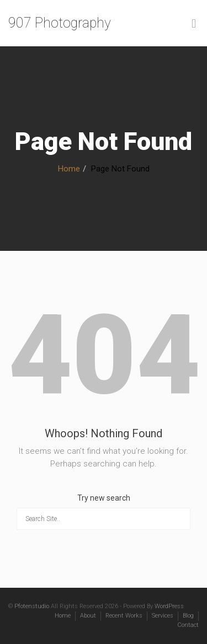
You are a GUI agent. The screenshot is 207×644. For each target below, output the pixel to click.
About (88, 616)
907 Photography (60, 23)
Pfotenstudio (32, 606)
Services (163, 616)
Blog (188, 616)
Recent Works (124, 616)
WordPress (169, 606)
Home (69, 169)
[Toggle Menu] (194, 24)
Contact (188, 625)
